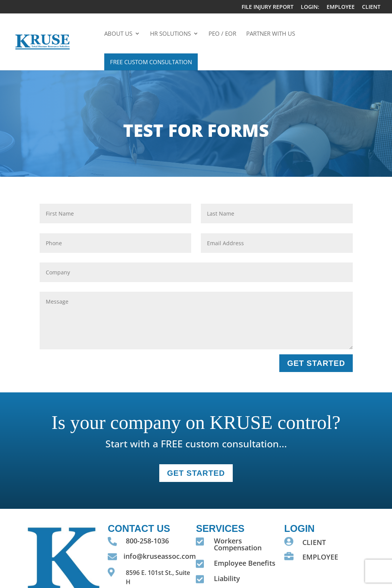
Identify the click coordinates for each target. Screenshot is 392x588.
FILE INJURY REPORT (268, 7)
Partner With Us (271, 34)
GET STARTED (316, 363)
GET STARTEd (196, 473)
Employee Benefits (245, 563)
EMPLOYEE (341, 7)
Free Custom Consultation (151, 62)
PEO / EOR (222, 34)
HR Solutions (170, 34)
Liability (227, 578)
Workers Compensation (238, 544)
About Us (118, 34)
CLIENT (371, 7)
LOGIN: (310, 7)
